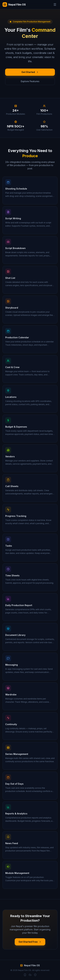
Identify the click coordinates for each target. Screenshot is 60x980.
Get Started (30, 72)
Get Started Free (30, 942)
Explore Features (30, 81)
